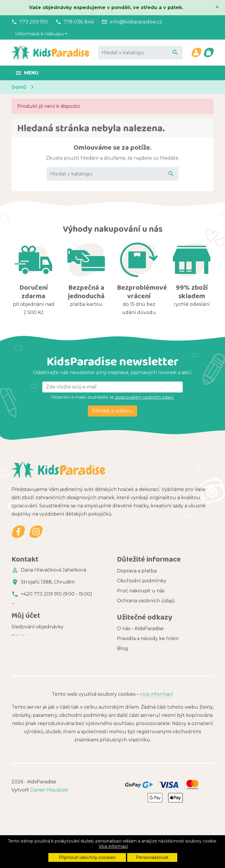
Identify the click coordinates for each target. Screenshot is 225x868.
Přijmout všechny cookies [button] (87, 857)
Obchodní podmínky (142, 581)
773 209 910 (34, 22)
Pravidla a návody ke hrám (148, 669)
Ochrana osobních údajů (146, 601)
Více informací (113, 846)
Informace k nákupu (40, 34)
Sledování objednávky (37, 646)
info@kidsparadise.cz (136, 22)
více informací (157, 744)
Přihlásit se (24, 655)
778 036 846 (79, 22)
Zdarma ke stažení (139, 699)
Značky (126, 689)
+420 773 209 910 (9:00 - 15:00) (57, 594)
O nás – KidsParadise (140, 659)
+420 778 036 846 (42, 606)
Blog (122, 679)
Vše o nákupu (133, 621)
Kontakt (126, 631)
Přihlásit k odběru (112, 411)
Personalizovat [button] (152, 857)
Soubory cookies (136, 611)
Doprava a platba (137, 571)
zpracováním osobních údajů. (144, 397)
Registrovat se (28, 665)
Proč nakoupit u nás (141, 591)
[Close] (217, 7)
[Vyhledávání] (140, 52)
